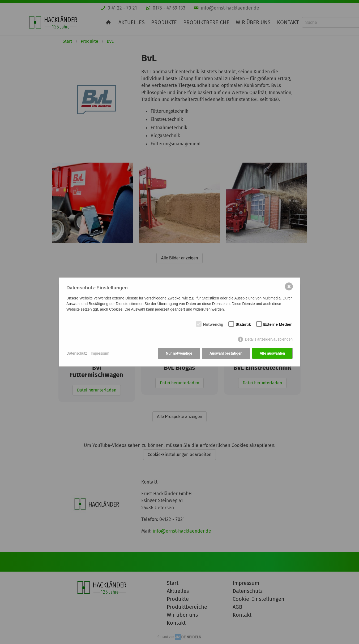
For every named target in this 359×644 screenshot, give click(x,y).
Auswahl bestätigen (226, 353)
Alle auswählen (272, 353)
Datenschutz (77, 353)
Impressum (100, 353)
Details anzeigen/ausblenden (269, 339)
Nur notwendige (179, 353)
